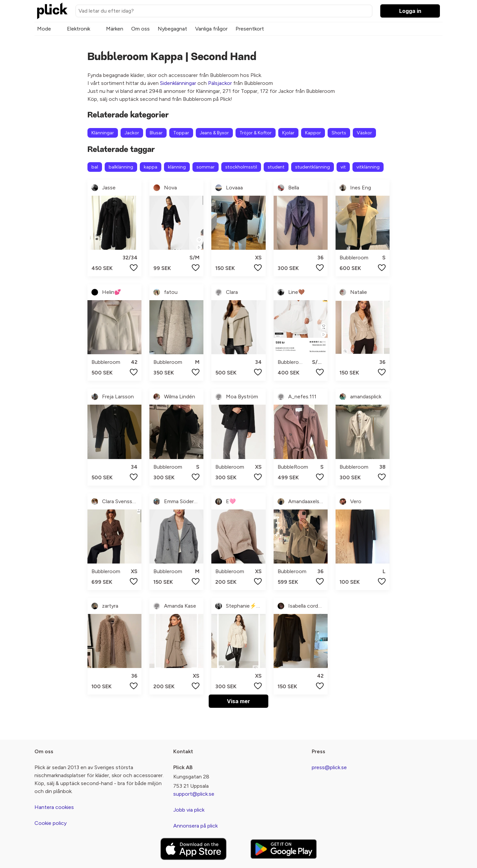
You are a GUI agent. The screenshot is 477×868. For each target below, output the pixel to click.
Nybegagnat (172, 29)
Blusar (156, 133)
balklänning (121, 167)
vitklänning (368, 167)
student (276, 167)
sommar (206, 167)
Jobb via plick (189, 810)
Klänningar (103, 133)
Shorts (339, 133)
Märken (115, 29)
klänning (177, 167)
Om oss (140, 29)
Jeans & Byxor (214, 133)
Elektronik (79, 29)
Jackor (132, 133)
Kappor (313, 133)
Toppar (181, 133)
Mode (44, 29)
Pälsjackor (220, 83)
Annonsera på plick (195, 826)
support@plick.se (194, 794)
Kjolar (288, 133)
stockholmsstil (241, 167)
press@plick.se (329, 767)
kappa (151, 167)
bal (95, 167)
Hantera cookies (54, 807)
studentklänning (313, 167)
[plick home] (52, 11)
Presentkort (250, 29)
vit (343, 167)
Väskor (364, 133)
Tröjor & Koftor (256, 133)
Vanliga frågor (211, 29)
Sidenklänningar (178, 83)
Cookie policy (51, 823)
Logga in (410, 11)
